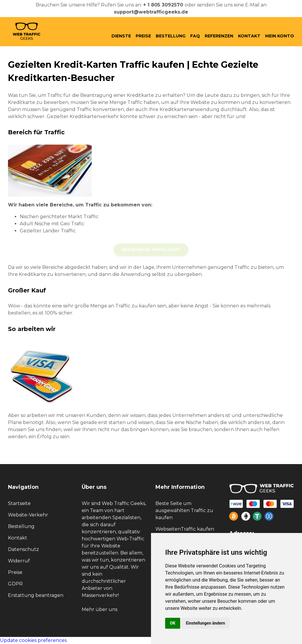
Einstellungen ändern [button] (206, 623)
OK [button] (173, 623)
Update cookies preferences (33, 640)
